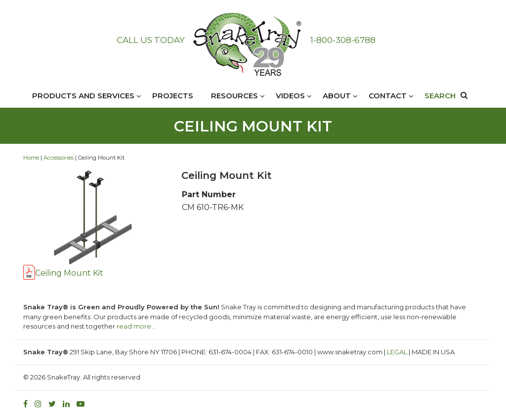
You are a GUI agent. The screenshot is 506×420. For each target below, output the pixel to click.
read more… (136, 326)
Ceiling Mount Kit (69, 273)
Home (31, 158)
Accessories (59, 158)
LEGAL (397, 352)
